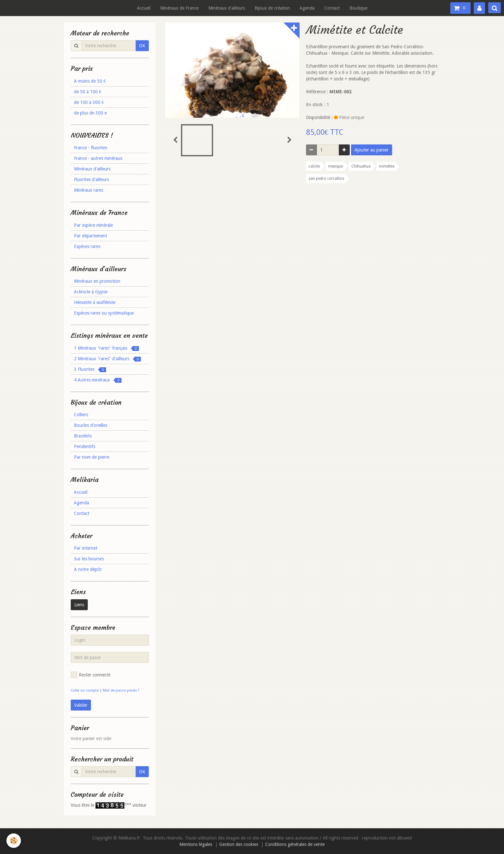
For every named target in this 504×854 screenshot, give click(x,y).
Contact (332, 8)
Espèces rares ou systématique (104, 313)
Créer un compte (85, 690)
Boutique (358, 8)
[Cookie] (14, 841)
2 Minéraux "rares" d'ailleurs (107, 359)
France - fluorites (90, 148)
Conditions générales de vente (295, 844)
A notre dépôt (88, 569)
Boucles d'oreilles (91, 425)
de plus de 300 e (90, 113)
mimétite (387, 166)
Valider (81, 705)
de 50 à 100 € (88, 92)
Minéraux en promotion (97, 281)
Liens (79, 605)
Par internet (86, 548)
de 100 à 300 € (89, 102)
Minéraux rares (89, 190)
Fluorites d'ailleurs (91, 179)
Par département (90, 236)
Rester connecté (90, 675)
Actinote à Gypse (91, 292)
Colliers (81, 415)
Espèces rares (87, 246)
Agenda (307, 8)
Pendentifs (85, 446)
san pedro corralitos (326, 179)
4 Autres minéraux (98, 380)
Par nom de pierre (92, 457)
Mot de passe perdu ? (121, 690)
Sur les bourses (89, 559)
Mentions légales (196, 844)
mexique (336, 166)
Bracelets (83, 436)
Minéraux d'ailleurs (227, 8)
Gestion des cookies (239, 844)
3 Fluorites (90, 369)
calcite (314, 166)
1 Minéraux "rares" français (106, 348)
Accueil (144, 8)
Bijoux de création (272, 8)
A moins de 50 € (90, 81)
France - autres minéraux (98, 158)
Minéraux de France (179, 8)
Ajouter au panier (372, 150)
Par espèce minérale (93, 225)
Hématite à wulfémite (95, 302)
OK (142, 46)
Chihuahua (361, 166)
